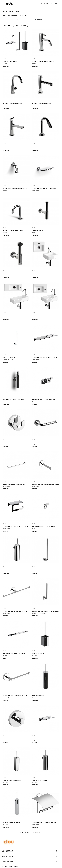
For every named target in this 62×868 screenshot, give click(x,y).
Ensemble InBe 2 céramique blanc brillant (44, 315)
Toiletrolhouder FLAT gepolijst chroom (15, 611)
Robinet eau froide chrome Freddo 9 (43, 146)
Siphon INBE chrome (38, 231)
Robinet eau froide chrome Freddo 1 (13, 104)
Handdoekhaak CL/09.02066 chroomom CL (15, 442)
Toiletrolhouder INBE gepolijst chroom (44, 442)
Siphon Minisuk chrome (10, 273)
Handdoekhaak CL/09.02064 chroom (14, 738)
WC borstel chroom (38, 653)
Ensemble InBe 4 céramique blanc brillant (15, 315)
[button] (42, 4)
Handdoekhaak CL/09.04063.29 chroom (44, 527)
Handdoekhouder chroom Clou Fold (14, 653)
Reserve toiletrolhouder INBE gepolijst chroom (46, 569)
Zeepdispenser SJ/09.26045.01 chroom (14, 400)
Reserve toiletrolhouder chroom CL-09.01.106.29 (47, 611)
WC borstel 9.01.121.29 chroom (12, 780)
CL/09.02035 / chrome (9, 357)
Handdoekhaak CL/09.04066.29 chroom (44, 400)
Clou (5, 59)
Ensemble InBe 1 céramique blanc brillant (44, 273)
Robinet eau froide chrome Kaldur (13, 231)
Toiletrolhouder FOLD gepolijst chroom (44, 738)
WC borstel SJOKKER (38, 696)
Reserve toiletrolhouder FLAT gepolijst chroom (47, 484)
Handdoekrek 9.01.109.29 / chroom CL (14, 484)
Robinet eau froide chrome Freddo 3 (43, 104)
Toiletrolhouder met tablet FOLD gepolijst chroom (19, 527)
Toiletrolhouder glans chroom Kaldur (44, 188)
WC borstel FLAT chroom (39, 780)
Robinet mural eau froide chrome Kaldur (15, 188)
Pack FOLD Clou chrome (10, 61)
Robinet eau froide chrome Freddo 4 (14, 146)
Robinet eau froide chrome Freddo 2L (43, 61)
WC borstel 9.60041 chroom (11, 569)
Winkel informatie (10, 866)
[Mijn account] (44, 3)
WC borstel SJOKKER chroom (11, 823)
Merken (11, 11)
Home (5, 11)
